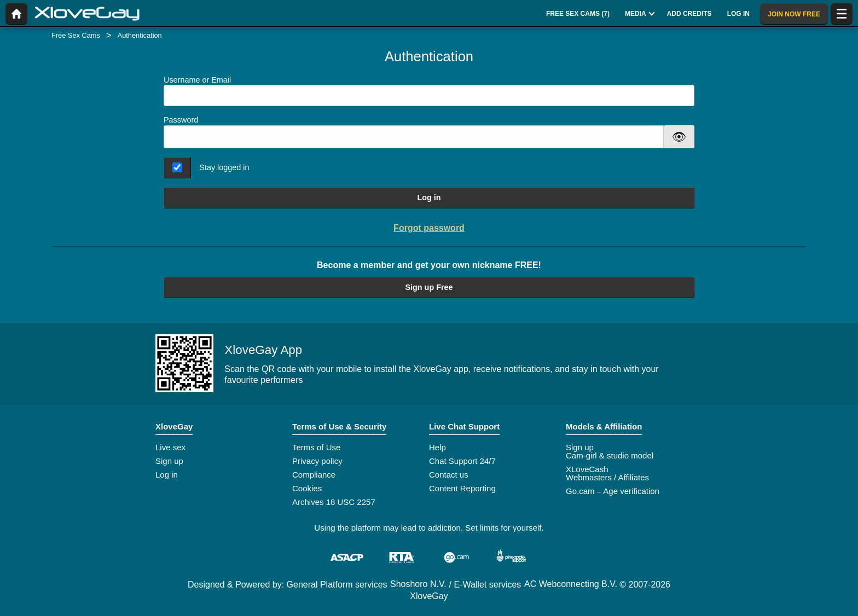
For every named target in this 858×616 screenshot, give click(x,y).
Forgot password (429, 228)
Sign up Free (429, 287)
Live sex (170, 447)
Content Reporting (462, 488)
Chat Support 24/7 (462, 461)
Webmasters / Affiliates (607, 477)
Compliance (314, 475)
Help (437, 447)
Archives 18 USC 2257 (334, 502)
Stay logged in (224, 167)
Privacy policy (317, 461)
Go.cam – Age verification (613, 491)
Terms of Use (316, 447)
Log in (429, 197)
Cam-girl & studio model (610, 455)
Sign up (169, 461)
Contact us (449, 475)
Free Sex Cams (76, 35)
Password (181, 120)
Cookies (307, 488)
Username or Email (429, 91)
